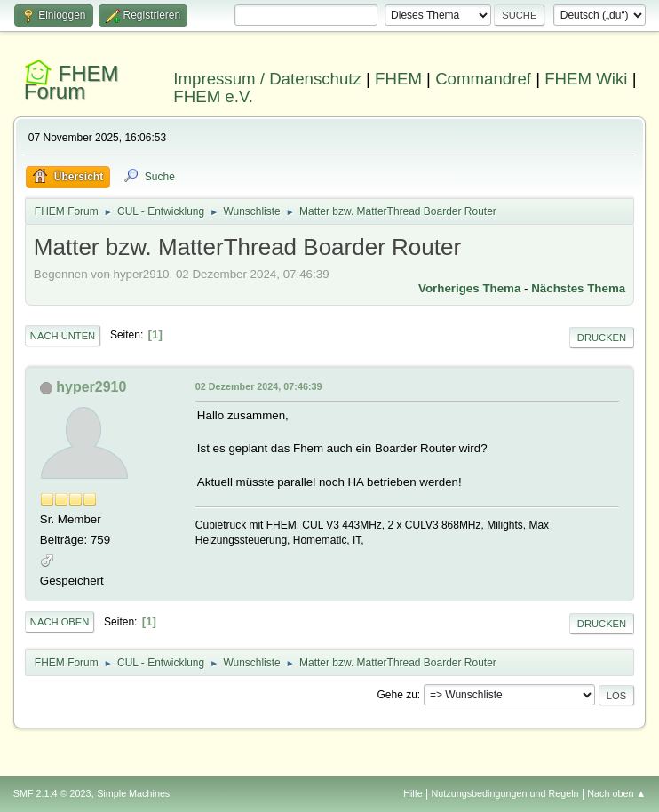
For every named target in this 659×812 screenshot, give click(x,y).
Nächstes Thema (578, 288)
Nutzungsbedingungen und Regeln (505, 793)
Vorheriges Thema (469, 288)
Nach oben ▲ (616, 793)
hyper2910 (91, 387)
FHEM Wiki (586, 79)
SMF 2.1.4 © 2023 (52, 793)
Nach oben (60, 622)
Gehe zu (397, 695)
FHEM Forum (71, 82)
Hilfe (413, 793)
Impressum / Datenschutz (267, 79)
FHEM (398, 79)
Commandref (483, 79)
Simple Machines (133, 793)
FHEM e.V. (213, 96)
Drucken (602, 338)
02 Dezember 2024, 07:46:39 (259, 386)
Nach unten (63, 336)
